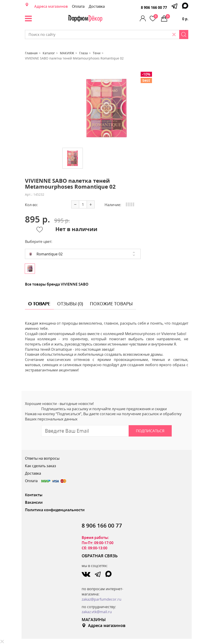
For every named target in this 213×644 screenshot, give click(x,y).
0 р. (177, 18)
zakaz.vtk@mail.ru (97, 612)
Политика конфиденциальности (55, 510)
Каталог (49, 53)
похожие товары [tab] (111, 304)
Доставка (97, 6)
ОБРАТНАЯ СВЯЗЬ (100, 556)
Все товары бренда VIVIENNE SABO (57, 284)
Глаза (83, 53)
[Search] (184, 35)
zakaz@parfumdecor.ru (102, 599)
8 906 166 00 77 (154, 7)
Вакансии (34, 502)
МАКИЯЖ (67, 53)
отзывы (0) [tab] (70, 304)
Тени (97, 53)
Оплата (78, 6)
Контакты (34, 495)
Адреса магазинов (51, 6)
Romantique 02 (46, 254)
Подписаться (150, 431)
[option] (107, 108)
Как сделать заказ (40, 466)
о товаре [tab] (39, 304)
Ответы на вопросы (42, 458)
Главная (31, 53)
